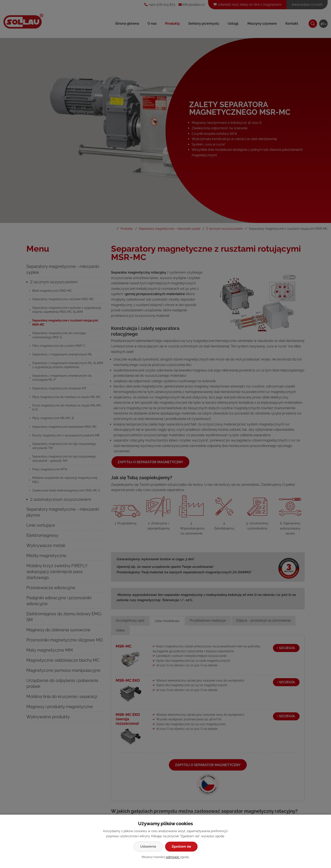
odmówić (173, 857)
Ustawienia (148, 846)
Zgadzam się (181, 846)
